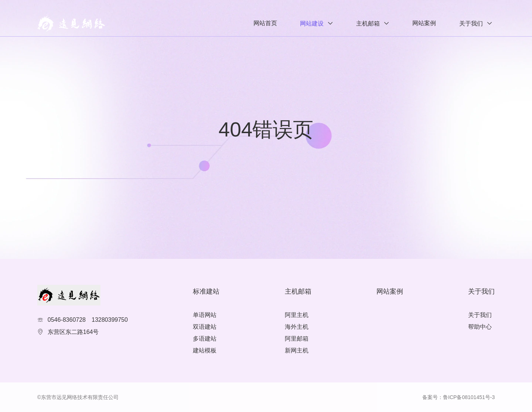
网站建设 (312, 23)
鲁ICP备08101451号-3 (469, 397)
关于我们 (471, 23)
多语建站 (205, 339)
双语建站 (205, 327)
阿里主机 (297, 315)
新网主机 (297, 350)
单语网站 (205, 315)
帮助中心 (480, 327)
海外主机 (297, 327)
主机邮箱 (368, 23)
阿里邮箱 (297, 339)
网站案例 (424, 23)
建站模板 (205, 350)
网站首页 (265, 23)
